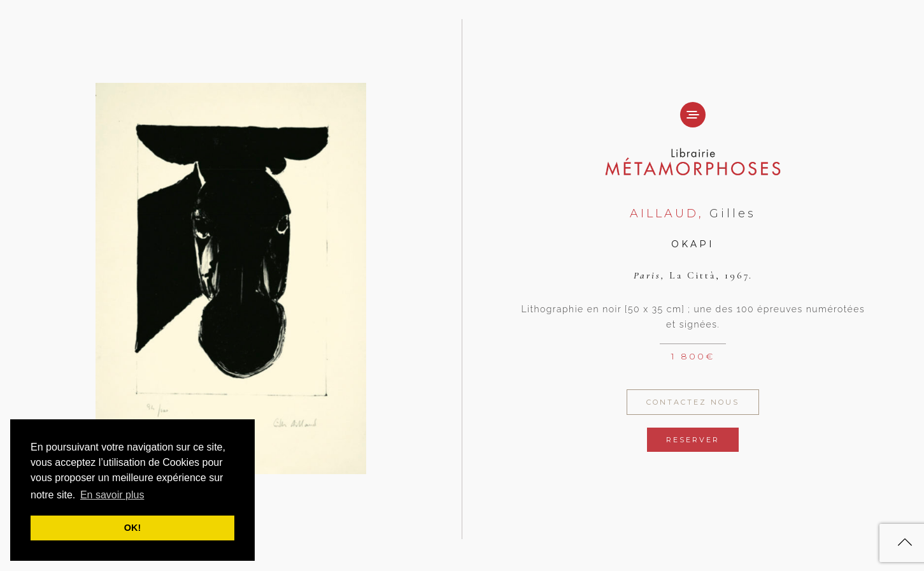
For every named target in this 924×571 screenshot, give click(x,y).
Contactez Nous (693, 402)
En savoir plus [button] (112, 495)
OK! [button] (132, 528)
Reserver (693, 440)
